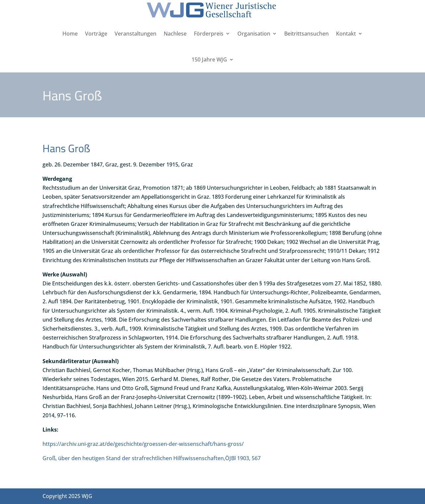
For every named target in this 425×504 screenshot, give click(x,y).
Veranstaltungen (135, 34)
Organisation (254, 34)
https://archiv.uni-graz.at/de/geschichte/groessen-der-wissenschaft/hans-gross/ (143, 444)
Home (70, 34)
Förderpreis (209, 34)
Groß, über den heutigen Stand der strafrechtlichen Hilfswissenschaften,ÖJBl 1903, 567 (152, 458)
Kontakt (346, 34)
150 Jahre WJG (209, 59)
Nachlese (175, 34)
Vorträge (96, 34)
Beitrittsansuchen (306, 34)
